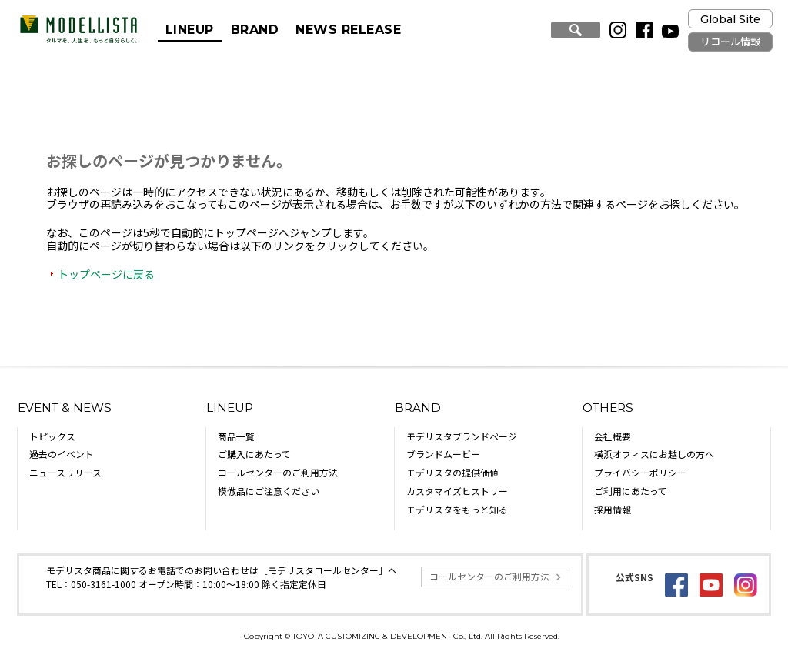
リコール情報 (730, 42)
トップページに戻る (106, 274)
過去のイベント (62, 454)
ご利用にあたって (631, 491)
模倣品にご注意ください (269, 491)
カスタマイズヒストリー (457, 491)
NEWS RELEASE (348, 30)
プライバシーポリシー (640, 472)
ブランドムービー (443, 454)
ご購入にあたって (254, 454)
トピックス (52, 436)
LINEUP (190, 30)
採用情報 (613, 509)
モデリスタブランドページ (462, 436)
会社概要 (613, 436)
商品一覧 (236, 436)
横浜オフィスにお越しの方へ (654, 454)
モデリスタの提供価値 (452, 472)
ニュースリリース (65, 472)
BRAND (255, 30)
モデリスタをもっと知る (457, 509)
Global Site (730, 19)
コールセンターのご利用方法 (278, 472)
